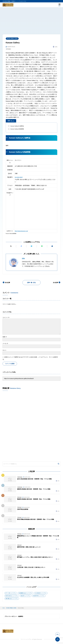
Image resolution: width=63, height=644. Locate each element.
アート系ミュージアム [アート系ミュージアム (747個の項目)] (11, 593)
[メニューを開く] (60, 5)
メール (5, 344)
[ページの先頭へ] (58, 639)
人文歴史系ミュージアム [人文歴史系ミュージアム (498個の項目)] (41, 593)
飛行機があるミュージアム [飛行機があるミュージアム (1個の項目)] (12, 599)
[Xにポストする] (11, 246)
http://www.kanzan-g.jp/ (21, 231)
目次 (11, 121)
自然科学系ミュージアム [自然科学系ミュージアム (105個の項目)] (39, 596)
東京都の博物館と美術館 (12, 39)
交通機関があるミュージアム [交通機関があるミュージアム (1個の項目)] (26, 593)
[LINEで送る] (42, 246)
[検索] (58, 464)
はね (23, 258)
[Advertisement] (31, 20)
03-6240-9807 (19, 177)
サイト (5, 350)
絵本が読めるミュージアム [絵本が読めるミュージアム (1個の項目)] (12, 596)
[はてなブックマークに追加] (32, 246)
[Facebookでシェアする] (21, 246)
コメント (6, 318)
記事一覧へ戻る (31, 283)
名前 (5, 337)
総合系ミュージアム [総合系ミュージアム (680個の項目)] (26, 596)
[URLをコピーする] (52, 246)
